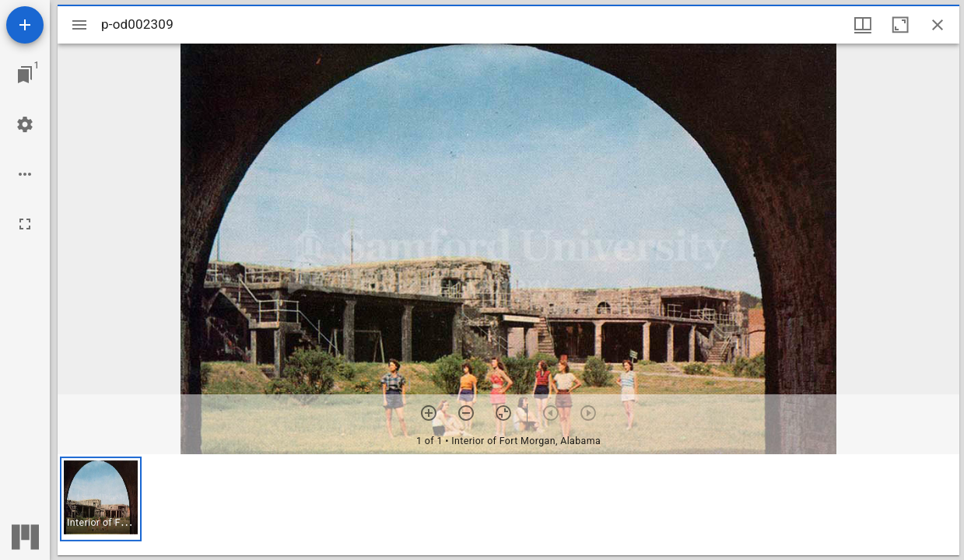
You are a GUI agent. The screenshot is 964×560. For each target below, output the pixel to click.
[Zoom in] (429, 413)
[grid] (508, 505)
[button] (101, 499)
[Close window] (938, 25)
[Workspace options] (25, 174)
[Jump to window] (25, 75)
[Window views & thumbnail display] (863, 25)
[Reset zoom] (503, 413)
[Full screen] (25, 224)
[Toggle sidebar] (79, 25)
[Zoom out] (466, 413)
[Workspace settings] (25, 124)
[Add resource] (25, 25)
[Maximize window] (900, 25)
